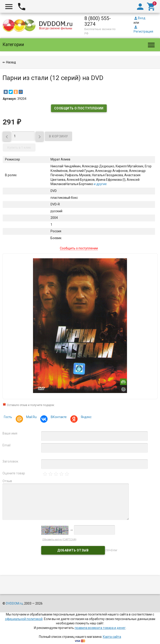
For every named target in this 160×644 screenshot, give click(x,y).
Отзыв (7, 481)
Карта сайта (112, 632)
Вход (140, 18)
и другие (100, 184)
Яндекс (85, 418)
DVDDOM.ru (14, 599)
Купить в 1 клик (19, 147)
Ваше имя (10, 433)
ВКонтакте (58, 418)
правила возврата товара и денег (100, 623)
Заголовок (10, 461)
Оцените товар (14, 473)
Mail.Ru (31, 418)
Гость (8, 417)
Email (6, 445)
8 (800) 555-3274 (98, 21)
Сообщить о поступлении (79, 108)
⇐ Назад (9, 62)
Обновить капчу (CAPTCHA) (59, 535)
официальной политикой (24, 614)
